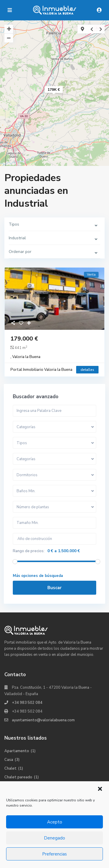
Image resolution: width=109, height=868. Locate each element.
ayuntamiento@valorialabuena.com (43, 720)
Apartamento (17, 751)
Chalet (10, 768)
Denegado (54, 838)
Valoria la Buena (26, 357)
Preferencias (54, 854)
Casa (9, 760)
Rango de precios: (29, 551)
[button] (100, 789)
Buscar (54, 588)
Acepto (55, 822)
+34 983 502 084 (27, 703)
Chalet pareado (18, 777)
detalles (87, 370)
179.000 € (24, 339)
